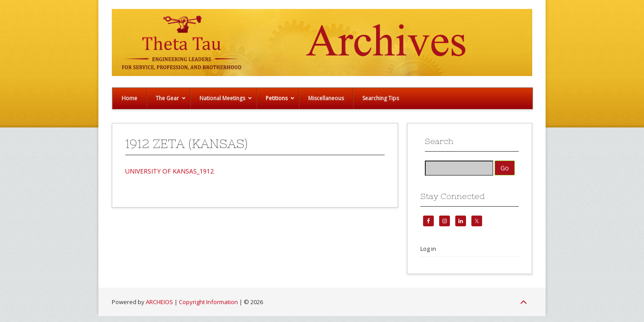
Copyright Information (208, 302)
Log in (428, 249)
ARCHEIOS (159, 302)
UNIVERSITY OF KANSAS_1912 (169, 171)
